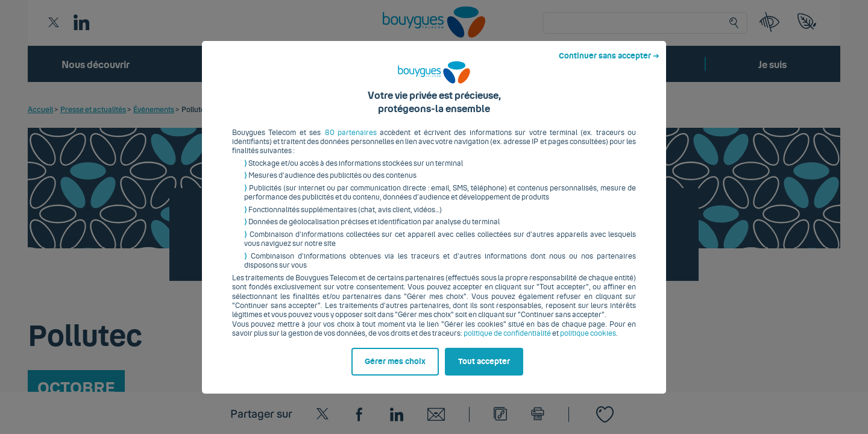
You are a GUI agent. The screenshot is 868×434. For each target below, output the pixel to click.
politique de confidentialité (507, 343)
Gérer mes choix (395, 371)
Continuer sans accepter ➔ (609, 65)
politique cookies (588, 343)
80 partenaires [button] (351, 142)
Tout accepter (484, 371)
